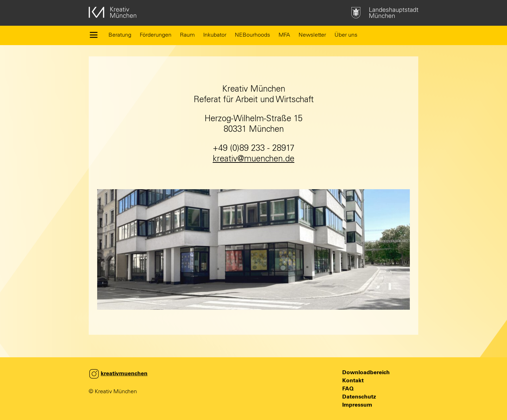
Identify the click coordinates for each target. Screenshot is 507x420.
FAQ (348, 389)
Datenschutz (359, 397)
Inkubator (215, 35)
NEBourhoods (252, 35)
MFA (284, 35)
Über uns (346, 35)
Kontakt (353, 381)
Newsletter (312, 35)
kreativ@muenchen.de (254, 159)
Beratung (120, 35)
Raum (187, 35)
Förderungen (156, 35)
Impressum (357, 405)
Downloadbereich (366, 372)
